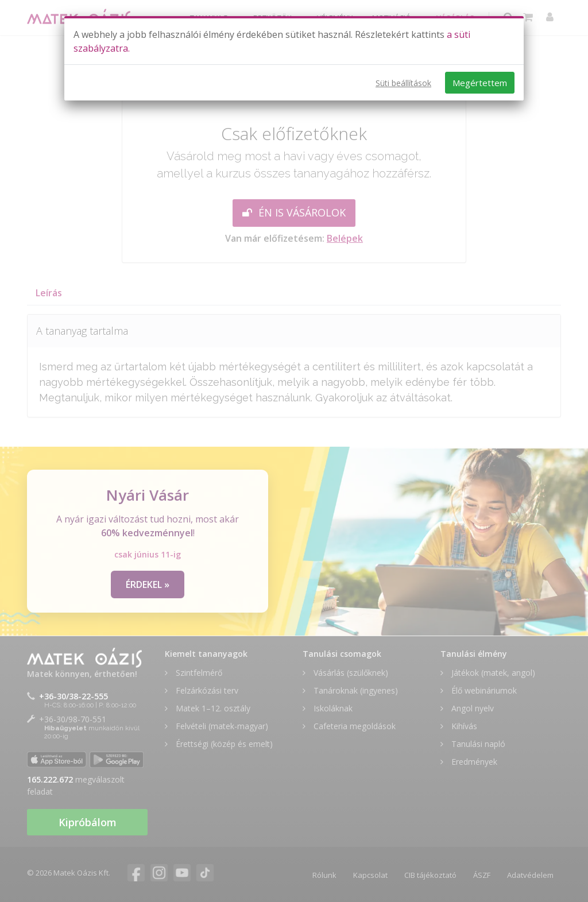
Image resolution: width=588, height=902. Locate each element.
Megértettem (480, 83)
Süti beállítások (403, 83)
